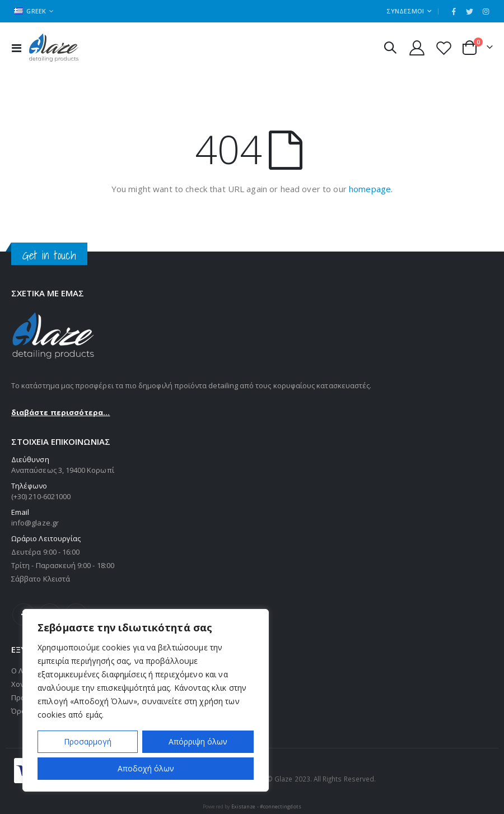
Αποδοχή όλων (146, 768)
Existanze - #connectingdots (266, 806)
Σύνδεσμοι (405, 11)
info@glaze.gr (35, 523)
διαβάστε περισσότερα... (61, 412)
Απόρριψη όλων (198, 741)
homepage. (371, 189)
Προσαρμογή (88, 741)
